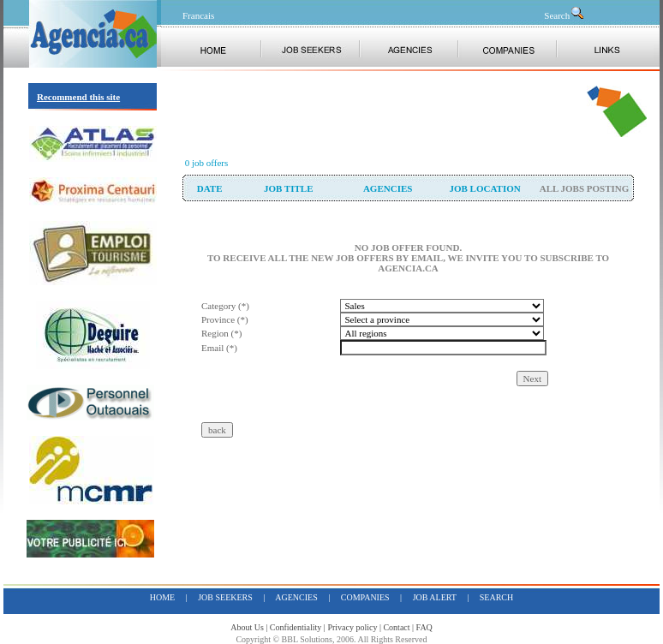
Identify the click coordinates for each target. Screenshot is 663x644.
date (210, 188)
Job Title (289, 188)
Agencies (388, 188)
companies (365, 597)
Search (564, 15)
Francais (198, 15)
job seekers (225, 597)
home (162, 597)
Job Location (484, 188)
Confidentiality (296, 627)
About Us (247, 627)
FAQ (424, 627)
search (496, 597)
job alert (435, 597)
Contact (396, 627)
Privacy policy (352, 627)
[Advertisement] (383, 111)
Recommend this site (78, 97)
